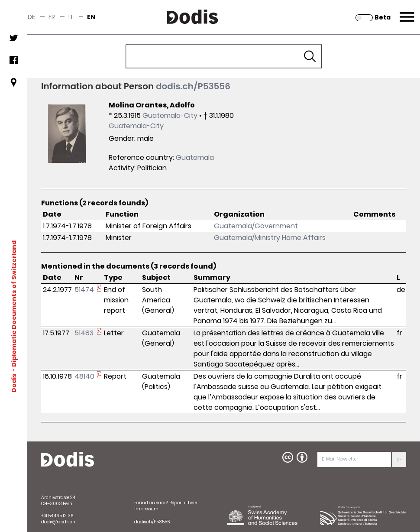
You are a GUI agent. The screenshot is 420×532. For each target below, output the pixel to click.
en (91, 17)
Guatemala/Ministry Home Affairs (270, 238)
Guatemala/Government (256, 226)
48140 (84, 376)
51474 (84, 290)
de (31, 17)
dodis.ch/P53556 (193, 86)
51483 (84, 333)
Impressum (146, 509)
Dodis (14, 383)
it (71, 17)
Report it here (183, 503)
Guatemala (195, 157)
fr (52, 17)
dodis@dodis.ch (58, 522)
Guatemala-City (170, 115)
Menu (406, 12)
